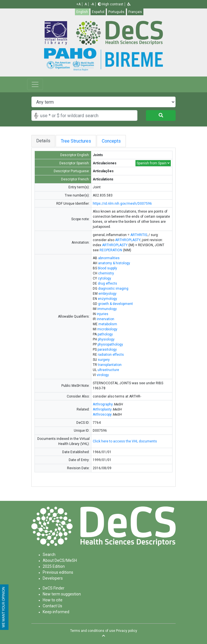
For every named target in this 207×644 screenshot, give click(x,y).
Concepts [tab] (121, 141)
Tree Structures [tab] (79, 141)
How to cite (53, 600)
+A (78, 4)
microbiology (107, 329)
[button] (129, 4)
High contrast (111, 4)
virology (103, 375)
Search (49, 555)
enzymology (107, 299)
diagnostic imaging (113, 289)
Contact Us (52, 606)
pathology (105, 334)
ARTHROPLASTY (128, 240)
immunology (107, 309)
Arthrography (103, 404)
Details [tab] (44, 141)
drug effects (107, 283)
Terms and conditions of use (93, 631)
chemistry (106, 273)
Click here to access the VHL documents (125, 441)
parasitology (107, 350)
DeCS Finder (54, 588)
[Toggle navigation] (35, 84)
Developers (53, 578)
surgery (104, 360)
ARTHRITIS (139, 235)
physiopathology (110, 344)
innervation (105, 319)
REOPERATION (111, 250)
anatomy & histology (114, 263)
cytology (104, 278)
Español (98, 12)
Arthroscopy (102, 414)
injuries (103, 314)
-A (92, 4)
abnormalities (109, 258)
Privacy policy (127, 631)
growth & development (116, 304)
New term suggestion (62, 594)
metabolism (108, 324)
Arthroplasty (102, 409)
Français (135, 12)
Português (116, 12)
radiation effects (111, 355)
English (82, 12)
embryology (107, 294)
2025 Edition (54, 566)
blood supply (107, 268)
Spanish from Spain (153, 163)
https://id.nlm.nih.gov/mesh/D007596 (122, 204)
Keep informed (56, 612)
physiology (106, 339)
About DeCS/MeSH (60, 560)
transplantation (110, 365)
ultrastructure (108, 370)
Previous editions (58, 572)
